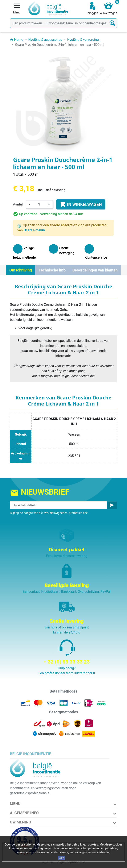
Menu (15, 804)
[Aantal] (39, 204)
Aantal (18, 204)
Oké (62, 858)
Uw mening (21, 822)
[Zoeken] (63, 23)
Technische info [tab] (52, 270)
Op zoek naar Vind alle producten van (62, 228)
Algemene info (24, 813)
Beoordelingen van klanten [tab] (95, 270)
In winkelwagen (81, 204)
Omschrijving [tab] (21, 270)
